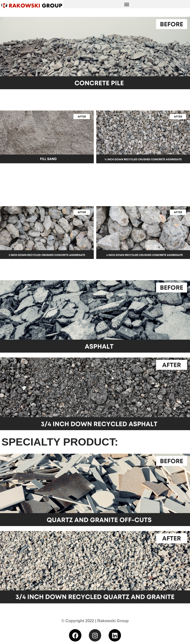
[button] (127, 4)
